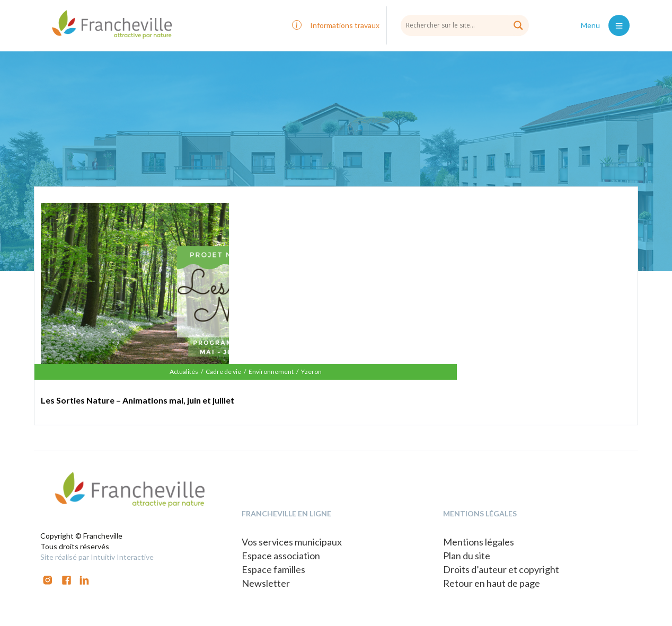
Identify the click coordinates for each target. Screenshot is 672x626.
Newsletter (266, 583)
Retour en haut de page (492, 583)
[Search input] (465, 25)
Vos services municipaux (292, 542)
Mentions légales (479, 542)
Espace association (281, 556)
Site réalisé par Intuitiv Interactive (97, 557)
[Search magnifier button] (518, 25)
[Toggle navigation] (619, 25)
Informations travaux (345, 25)
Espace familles (273, 569)
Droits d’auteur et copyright (501, 569)
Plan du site (467, 556)
